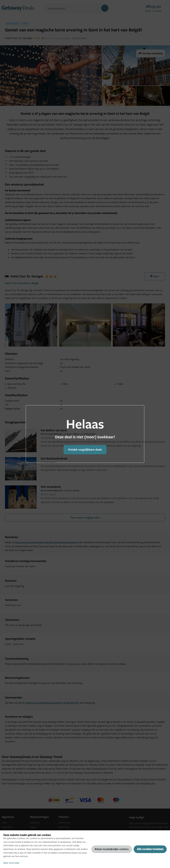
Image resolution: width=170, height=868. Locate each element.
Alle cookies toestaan (150, 849)
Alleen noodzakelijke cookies (112, 849)
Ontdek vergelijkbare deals (85, 450)
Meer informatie (11, 863)
